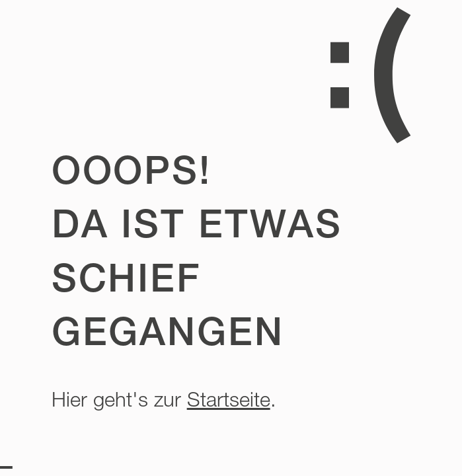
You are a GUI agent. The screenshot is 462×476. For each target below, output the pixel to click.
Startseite (229, 399)
